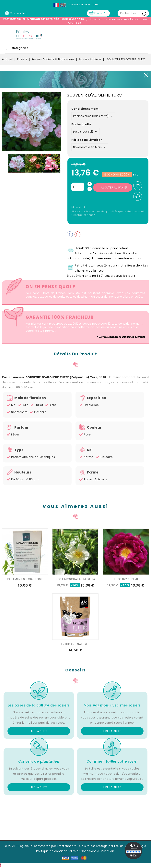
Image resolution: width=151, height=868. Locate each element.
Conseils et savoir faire (83, 5)
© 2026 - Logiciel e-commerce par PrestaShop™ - (42, 846)
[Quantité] (78, 187)
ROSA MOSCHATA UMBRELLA (75, 579)
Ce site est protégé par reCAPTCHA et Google (113, 846)
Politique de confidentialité (56, 851)
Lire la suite (39, 731)
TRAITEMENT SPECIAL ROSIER (25, 579)
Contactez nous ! (84, 215)
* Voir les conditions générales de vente (121, 337)
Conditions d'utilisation (97, 851)
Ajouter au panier (114, 188)
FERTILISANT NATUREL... (75, 644)
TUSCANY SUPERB (126, 579)
